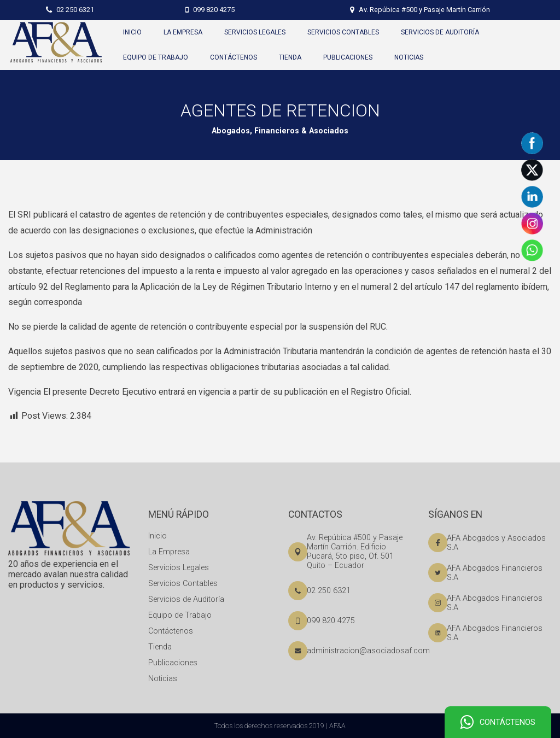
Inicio (157, 536)
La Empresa (169, 552)
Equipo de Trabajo (180, 615)
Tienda (160, 647)
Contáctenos (171, 631)
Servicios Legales (179, 568)
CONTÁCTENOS (498, 722)
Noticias (163, 679)
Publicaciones (173, 663)
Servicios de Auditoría (186, 599)
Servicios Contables (183, 584)
